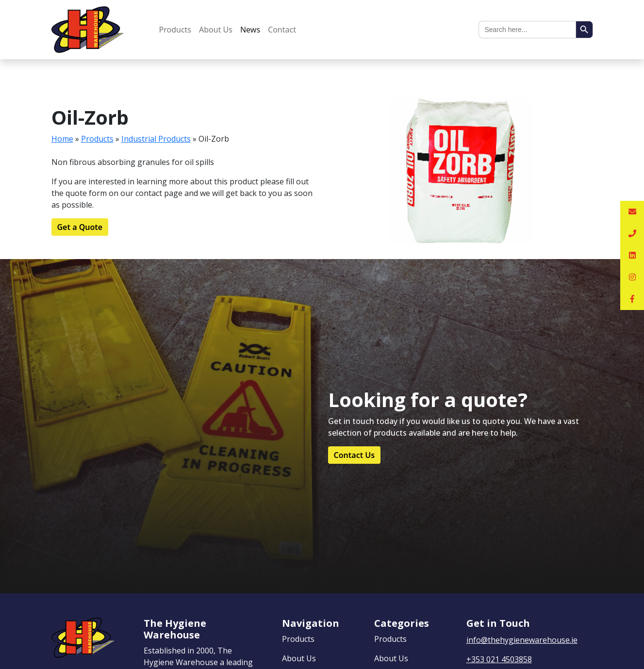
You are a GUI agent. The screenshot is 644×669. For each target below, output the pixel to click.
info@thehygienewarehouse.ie (522, 640)
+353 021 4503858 (499, 659)
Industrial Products (156, 139)
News (250, 30)
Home (62, 139)
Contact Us (355, 455)
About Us (216, 30)
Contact (282, 30)
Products (175, 30)
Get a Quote (80, 227)
